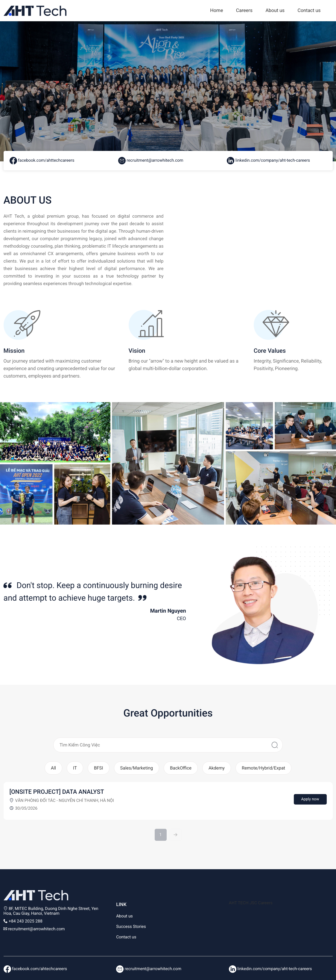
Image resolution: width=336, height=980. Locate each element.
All (53, 768)
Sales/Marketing (137, 768)
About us (275, 10)
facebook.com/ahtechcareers (35, 969)
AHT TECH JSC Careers (251, 903)
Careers (244, 10)
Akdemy (217, 768)
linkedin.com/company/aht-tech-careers (268, 160)
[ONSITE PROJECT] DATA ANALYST (57, 792)
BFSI (99, 768)
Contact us (309, 10)
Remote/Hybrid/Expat (263, 768)
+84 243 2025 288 (26, 921)
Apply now (310, 799)
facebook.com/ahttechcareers (42, 160)
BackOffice (181, 768)
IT (75, 768)
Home (216, 10)
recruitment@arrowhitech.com (151, 160)
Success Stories (131, 927)
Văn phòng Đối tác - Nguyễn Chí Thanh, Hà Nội (65, 801)
